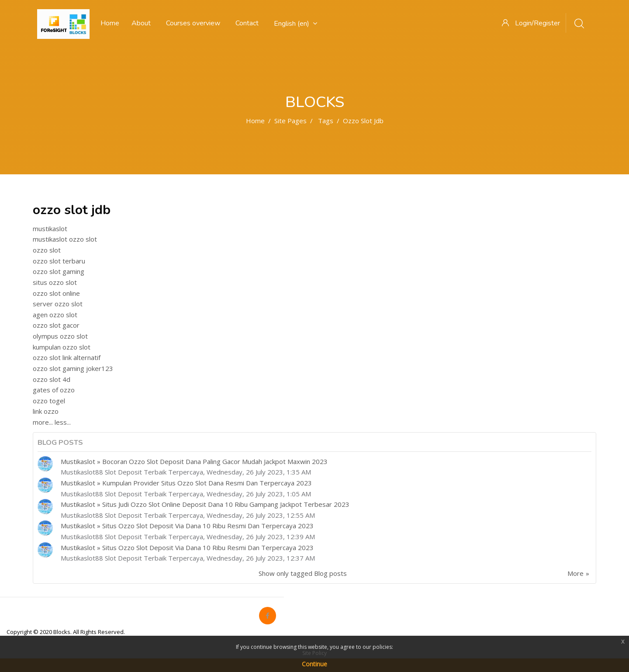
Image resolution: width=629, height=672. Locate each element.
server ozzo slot (58, 304)
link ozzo (46, 411)
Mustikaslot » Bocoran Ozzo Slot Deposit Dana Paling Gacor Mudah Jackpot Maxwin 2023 (194, 461)
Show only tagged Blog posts (303, 573)
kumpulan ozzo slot (62, 347)
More (575, 573)
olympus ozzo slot (60, 336)
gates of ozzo (54, 390)
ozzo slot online (56, 293)
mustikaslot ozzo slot (65, 239)
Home (255, 121)
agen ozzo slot (55, 315)
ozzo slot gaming (59, 271)
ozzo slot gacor (56, 325)
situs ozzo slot (55, 282)
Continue (314, 664)
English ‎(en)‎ (295, 24)
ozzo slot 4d (52, 379)
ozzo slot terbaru (59, 261)
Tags (326, 121)
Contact (247, 23)
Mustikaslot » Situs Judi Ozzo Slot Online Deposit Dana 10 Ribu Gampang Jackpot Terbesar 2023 (205, 504)
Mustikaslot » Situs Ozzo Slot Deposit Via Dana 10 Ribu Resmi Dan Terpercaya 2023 (187, 526)
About (141, 23)
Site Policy (314, 653)
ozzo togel (49, 401)
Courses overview (193, 23)
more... (43, 422)
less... (63, 422)
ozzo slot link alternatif (67, 357)
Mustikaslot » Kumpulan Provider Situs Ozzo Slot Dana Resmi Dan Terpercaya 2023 (186, 483)
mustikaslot (50, 229)
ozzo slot (47, 250)
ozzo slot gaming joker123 (73, 368)
